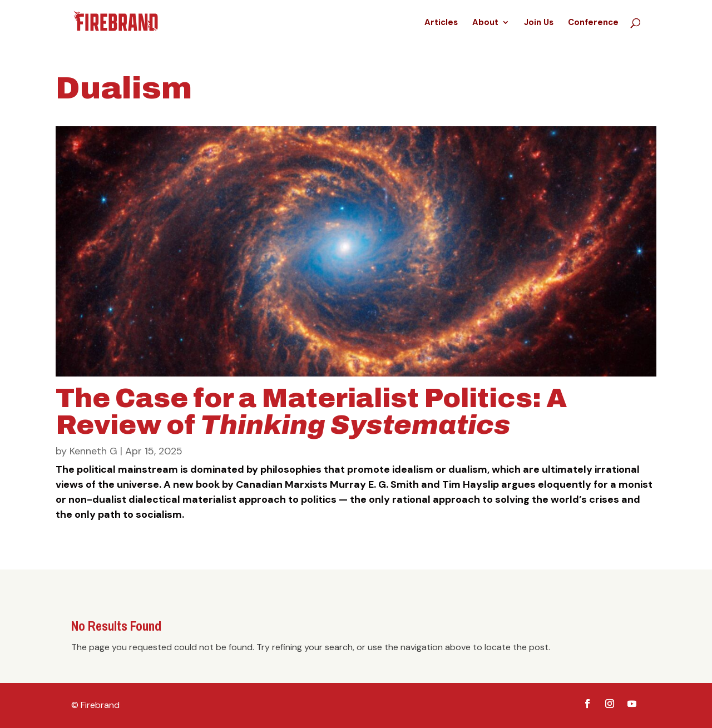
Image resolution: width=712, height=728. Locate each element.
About (485, 23)
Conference (593, 23)
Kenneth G (93, 451)
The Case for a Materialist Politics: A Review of (311, 412)
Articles (441, 23)
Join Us (539, 23)
